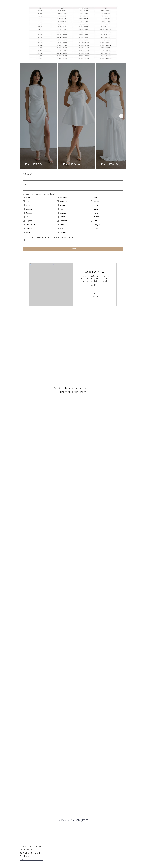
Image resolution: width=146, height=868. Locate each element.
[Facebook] (25, 849)
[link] (95, 272)
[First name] (72, 178)
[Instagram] (28, 849)
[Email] (72, 188)
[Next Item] (121, 116)
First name (27, 174)
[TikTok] (21, 849)
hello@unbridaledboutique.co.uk (32, 860)
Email (25, 184)
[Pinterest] (32, 849)
